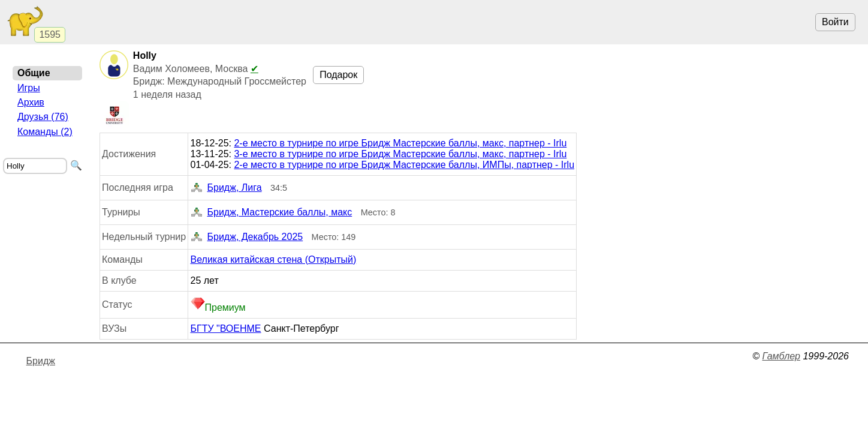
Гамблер (781, 356)
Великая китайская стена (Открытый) (274, 259)
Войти (835, 22)
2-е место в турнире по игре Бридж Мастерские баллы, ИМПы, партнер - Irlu (404, 165)
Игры (29, 88)
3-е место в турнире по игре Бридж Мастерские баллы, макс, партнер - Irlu (400, 154)
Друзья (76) (43, 117)
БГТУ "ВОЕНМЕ (226, 328)
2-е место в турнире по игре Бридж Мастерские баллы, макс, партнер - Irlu (400, 143)
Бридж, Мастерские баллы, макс (272, 212)
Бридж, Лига (226, 188)
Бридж (41, 361)
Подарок (338, 75)
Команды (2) (45, 132)
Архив (31, 102)
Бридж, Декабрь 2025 (247, 237)
